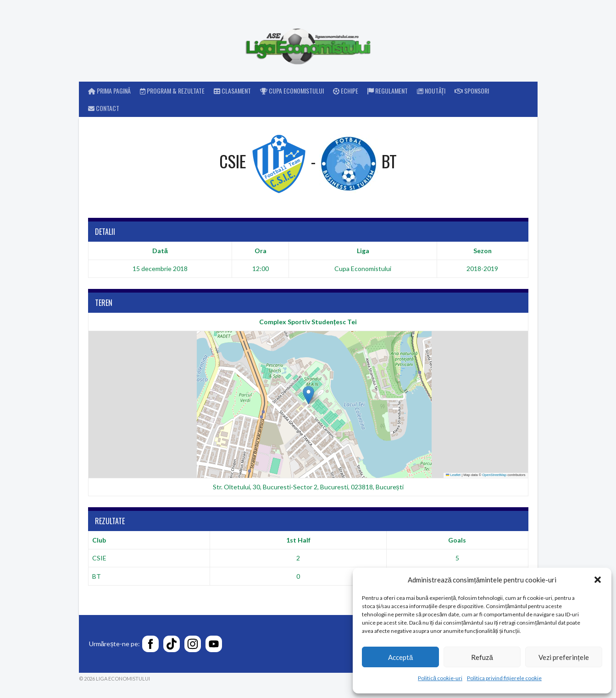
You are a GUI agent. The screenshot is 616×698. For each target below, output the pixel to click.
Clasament (232, 91)
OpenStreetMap (494, 475)
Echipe (346, 91)
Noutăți (431, 91)
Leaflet (453, 475)
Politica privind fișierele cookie (504, 678)
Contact (104, 108)
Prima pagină (109, 91)
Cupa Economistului (292, 91)
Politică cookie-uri (440, 678)
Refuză (482, 657)
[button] (598, 580)
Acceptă (400, 657)
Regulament (388, 91)
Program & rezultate (172, 91)
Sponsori (472, 91)
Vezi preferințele (563, 657)
